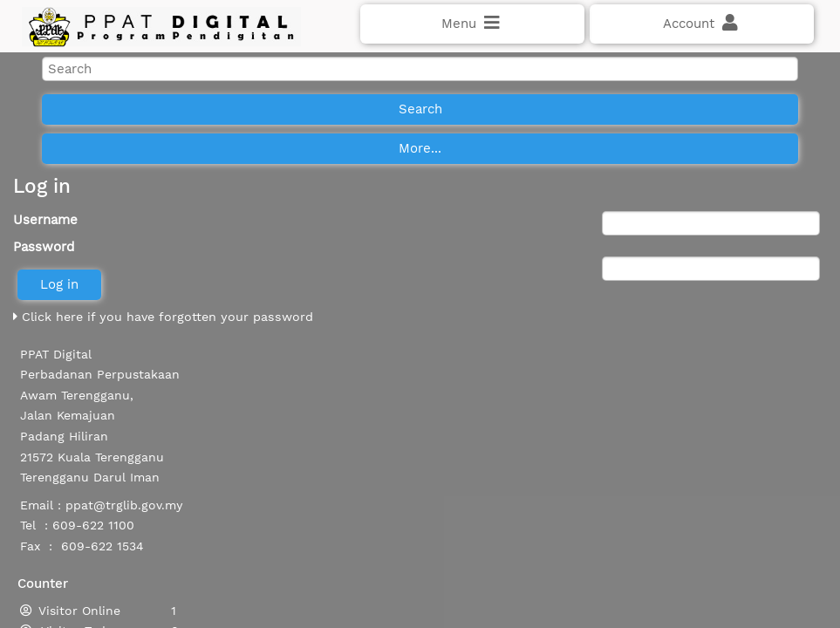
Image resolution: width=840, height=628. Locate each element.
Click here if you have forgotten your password (163, 360)
